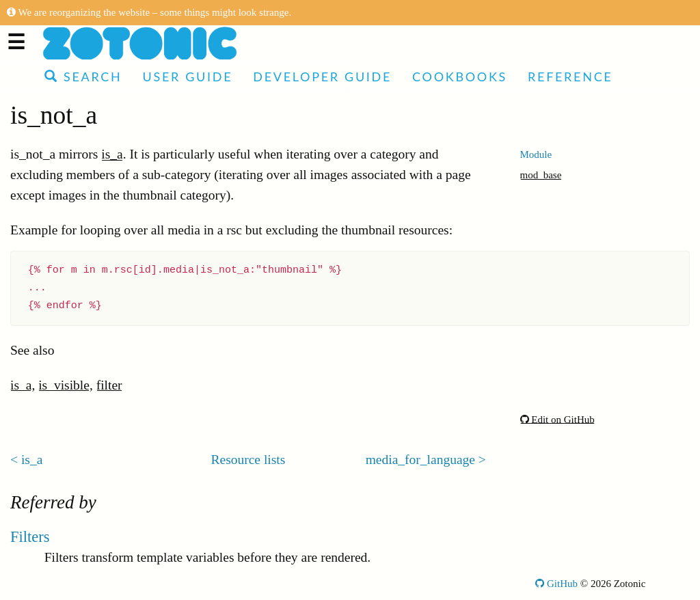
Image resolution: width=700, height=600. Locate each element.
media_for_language (420, 460)
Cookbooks (460, 77)
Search (83, 77)
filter (109, 385)
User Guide (187, 77)
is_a (112, 154)
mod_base (541, 175)
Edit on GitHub (557, 420)
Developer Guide (322, 77)
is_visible (64, 385)
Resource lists (248, 460)
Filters (30, 537)
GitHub (556, 584)
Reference (570, 77)
